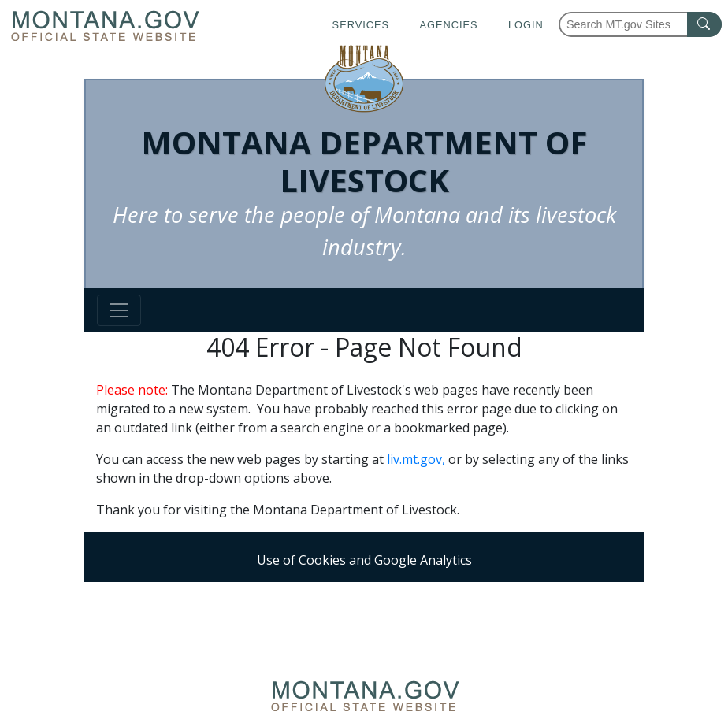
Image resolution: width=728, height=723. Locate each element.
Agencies (448, 25)
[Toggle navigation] (119, 310)
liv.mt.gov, (416, 459)
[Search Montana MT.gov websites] (640, 24)
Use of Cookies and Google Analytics (364, 560)
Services (361, 25)
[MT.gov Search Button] (704, 24)
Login (526, 25)
